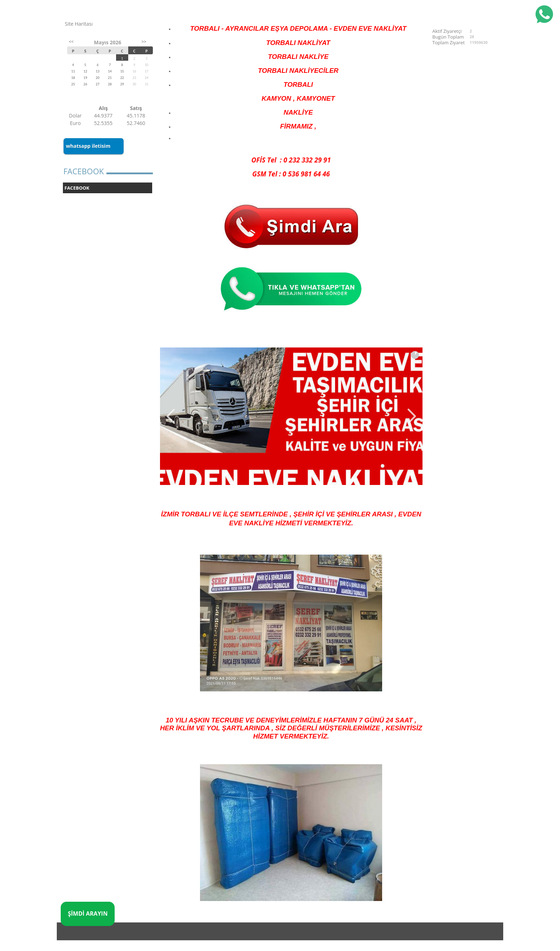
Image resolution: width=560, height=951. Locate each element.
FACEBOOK (77, 188)
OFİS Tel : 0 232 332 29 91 (291, 160)
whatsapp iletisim (88, 146)
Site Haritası (79, 24)
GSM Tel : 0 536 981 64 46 (291, 174)
